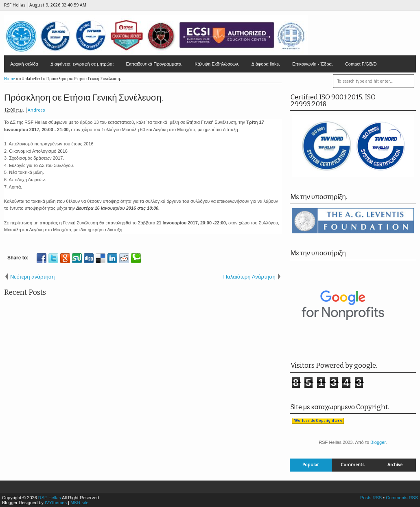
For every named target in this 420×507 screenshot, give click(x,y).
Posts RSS (371, 498)
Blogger (378, 442)
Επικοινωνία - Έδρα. (313, 64)
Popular (311, 465)
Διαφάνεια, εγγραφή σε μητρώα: (82, 64)
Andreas (36, 110)
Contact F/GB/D (361, 64)
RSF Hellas (50, 498)
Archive (395, 465)
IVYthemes (56, 503)
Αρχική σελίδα (24, 64)
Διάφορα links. (266, 64)
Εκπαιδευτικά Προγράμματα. (154, 64)
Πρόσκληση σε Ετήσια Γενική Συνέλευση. (84, 98)
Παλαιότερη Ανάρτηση (249, 277)
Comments (353, 465)
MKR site (80, 503)
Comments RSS (402, 498)
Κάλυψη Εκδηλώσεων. (217, 64)
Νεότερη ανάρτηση (32, 277)
